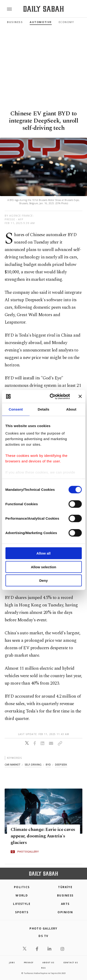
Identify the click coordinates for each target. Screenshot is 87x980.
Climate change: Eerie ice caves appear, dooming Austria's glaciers (43, 836)
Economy (66, 22)
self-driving (33, 764)
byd (48, 764)
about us (48, 962)
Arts (65, 904)
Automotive (41, 22)
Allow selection (43, 567)
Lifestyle (22, 904)
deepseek (61, 764)
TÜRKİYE (65, 887)
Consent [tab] (16, 409)
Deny (43, 580)
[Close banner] (80, 396)
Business (15, 22)
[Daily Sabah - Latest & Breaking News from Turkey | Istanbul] (43, 9)
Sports (22, 912)
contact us (71, 962)
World (22, 895)
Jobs (12, 962)
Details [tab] (44, 409)
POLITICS (22, 887)
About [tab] (71, 409)
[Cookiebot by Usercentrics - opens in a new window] (52, 396)
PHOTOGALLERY (28, 852)
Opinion (65, 912)
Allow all (43, 553)
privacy (29, 962)
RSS (43, 968)
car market (13, 764)
